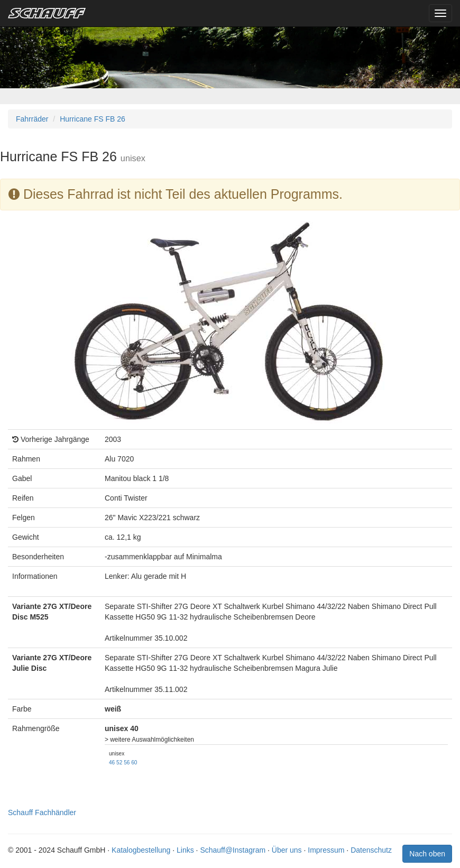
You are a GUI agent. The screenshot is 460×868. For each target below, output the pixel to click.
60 (134, 763)
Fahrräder (32, 119)
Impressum (326, 850)
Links (185, 850)
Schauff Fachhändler (42, 812)
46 (112, 763)
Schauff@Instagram (233, 850)
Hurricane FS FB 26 (93, 119)
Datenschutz (371, 850)
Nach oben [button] (427, 854)
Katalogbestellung (141, 850)
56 (127, 763)
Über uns (287, 850)
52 (119, 763)
